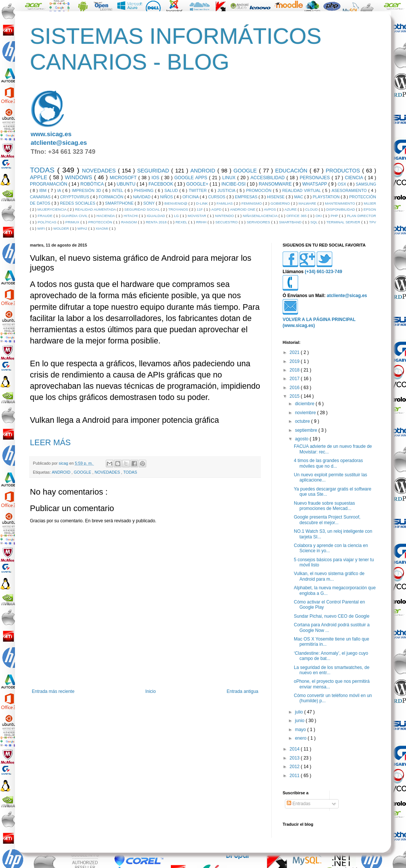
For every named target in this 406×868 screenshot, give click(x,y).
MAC (299, 197)
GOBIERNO (281, 203)
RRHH (202, 222)
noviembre (306, 413)
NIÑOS (167, 197)
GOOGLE (246, 171)
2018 (295, 370)
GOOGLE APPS (192, 178)
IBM (44, 190)
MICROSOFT (124, 178)
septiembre (307, 430)
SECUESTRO (227, 222)
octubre (303, 421)
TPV (373, 222)
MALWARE (308, 203)
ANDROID (204, 171)
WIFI (42, 228)
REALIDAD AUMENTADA (96, 209)
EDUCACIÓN (292, 171)
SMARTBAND (291, 222)
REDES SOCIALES (79, 203)
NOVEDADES (100, 171)
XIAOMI (102, 228)
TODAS (44, 170)
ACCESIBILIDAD (268, 178)
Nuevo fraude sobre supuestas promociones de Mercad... (324, 506)
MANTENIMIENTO (340, 203)
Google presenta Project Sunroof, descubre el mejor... (327, 520)
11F (200, 209)
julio (300, 712)
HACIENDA (106, 216)
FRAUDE (46, 216)
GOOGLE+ (198, 184)
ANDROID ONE (243, 209)
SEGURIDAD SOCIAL (143, 209)
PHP (335, 216)
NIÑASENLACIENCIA (261, 216)
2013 (295, 758)
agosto (302, 439)
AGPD (217, 209)
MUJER (370, 203)
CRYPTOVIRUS (75, 197)
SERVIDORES (259, 222)
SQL (314, 222)
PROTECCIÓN (101, 222)
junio (300, 721)
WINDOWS (80, 177)
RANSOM (130, 222)
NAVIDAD (142, 197)
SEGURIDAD (154, 171)
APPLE (40, 177)
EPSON (370, 209)
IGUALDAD (156, 216)
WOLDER (61, 228)
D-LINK (203, 203)
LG (177, 216)
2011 (295, 776)
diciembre (305, 404)
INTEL (118, 190)
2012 (295, 767)
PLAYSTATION (327, 197)
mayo (301, 730)
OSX (342, 184)
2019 (295, 361)
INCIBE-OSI (234, 184)
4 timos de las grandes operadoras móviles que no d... (328, 463)
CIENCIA (355, 178)
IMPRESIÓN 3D (87, 190)
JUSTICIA (227, 190)
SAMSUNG (366, 184)
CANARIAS (41, 197)
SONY (150, 203)
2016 (295, 388)
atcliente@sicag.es (59, 143)
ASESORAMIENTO (350, 190)
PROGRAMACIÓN (49, 184)
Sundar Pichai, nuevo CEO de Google (332, 616)
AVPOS (270, 209)
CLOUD (312, 209)
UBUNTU (127, 184)
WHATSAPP (316, 184)
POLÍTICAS (48, 222)
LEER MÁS (50, 442)
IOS (156, 178)
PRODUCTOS (344, 171)
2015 (295, 396)
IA (60, 190)
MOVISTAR (197, 216)
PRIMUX (73, 222)
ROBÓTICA (93, 184)
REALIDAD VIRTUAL (302, 190)
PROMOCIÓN (259, 190)
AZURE (291, 209)
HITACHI (131, 216)
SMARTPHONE (120, 203)
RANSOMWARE (276, 184)
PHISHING (145, 190)
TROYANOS (179, 209)
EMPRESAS (247, 197)
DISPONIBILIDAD (341, 209)
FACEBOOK (161, 184)
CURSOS (217, 197)
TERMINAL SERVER (344, 222)
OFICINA (191, 197)
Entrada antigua (242, 691)
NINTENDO (225, 216)
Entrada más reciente (53, 691)
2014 (295, 749)
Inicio (151, 691)
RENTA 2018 (157, 222)
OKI (319, 216)
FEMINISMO (252, 203)
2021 (295, 352)
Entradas (299, 804)
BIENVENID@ (176, 203)
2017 (295, 379)
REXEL (182, 222)
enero (301, 738)
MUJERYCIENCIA (52, 209)
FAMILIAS (225, 203)
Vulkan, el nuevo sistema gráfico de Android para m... (329, 576)
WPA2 (83, 228)
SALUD (172, 190)
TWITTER (199, 190)
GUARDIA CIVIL (75, 216)
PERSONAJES (316, 178)
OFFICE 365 (297, 216)
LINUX (230, 178)
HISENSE (276, 197)
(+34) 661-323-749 (323, 272)
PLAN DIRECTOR (362, 216)
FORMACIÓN (112, 197)
